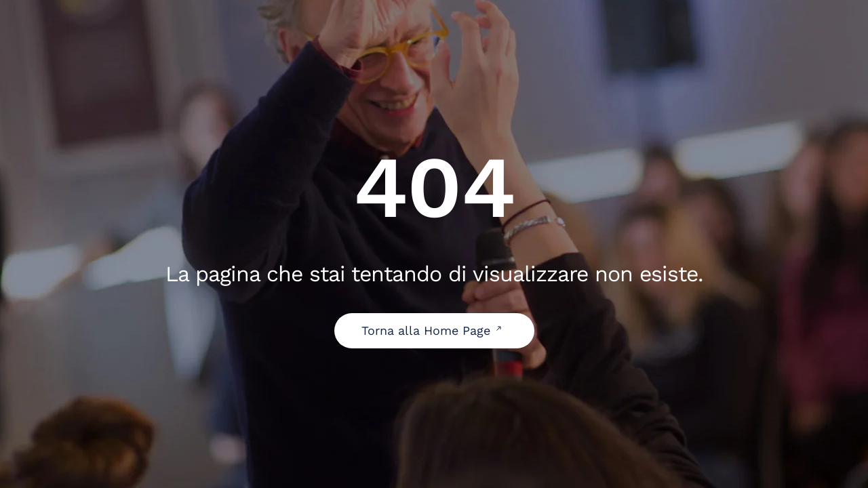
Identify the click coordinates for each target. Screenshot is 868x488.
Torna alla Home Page (434, 330)
